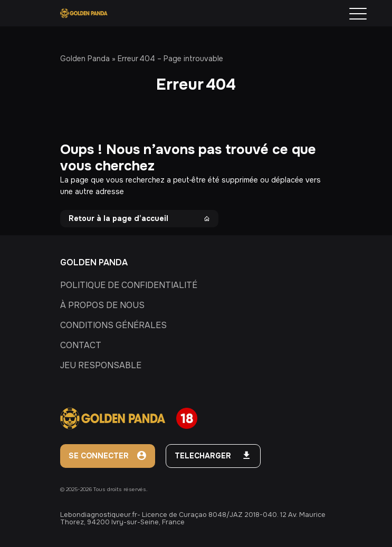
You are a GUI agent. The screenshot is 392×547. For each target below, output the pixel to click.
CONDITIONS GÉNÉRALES (113, 325)
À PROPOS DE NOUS (102, 305)
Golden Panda (85, 59)
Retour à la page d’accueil (139, 218)
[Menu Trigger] (358, 14)
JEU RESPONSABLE (101, 365)
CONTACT (81, 345)
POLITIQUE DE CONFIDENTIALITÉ (129, 285)
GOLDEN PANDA (94, 262)
